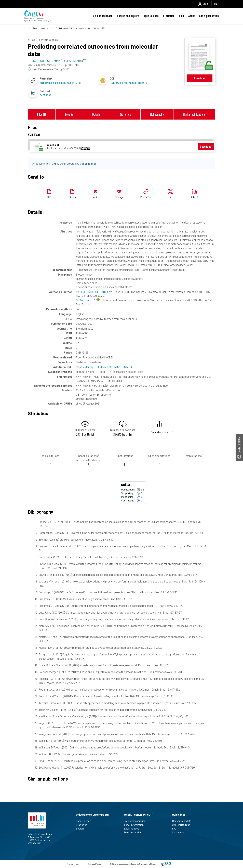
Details (96, 114)
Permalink (146, 197)
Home (42, 28)
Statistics (169, 16)
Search (81, 828)
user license (89, 163)
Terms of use (73, 864)
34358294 (45, 95)
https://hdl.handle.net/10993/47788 (60, 83)
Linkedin (194, 197)
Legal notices (133, 828)
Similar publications (194, 114)
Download (200, 78)
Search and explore (128, 16)
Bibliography (157, 114)
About (192, 16)
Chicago (119, 197)
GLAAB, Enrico (86, 300)
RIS (49, 197)
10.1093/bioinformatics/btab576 (128, 83)
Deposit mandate (183, 821)
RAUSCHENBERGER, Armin (94, 292)
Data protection (134, 832)
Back (35, 28)
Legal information (135, 825)
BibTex (72, 197)
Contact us (180, 832)
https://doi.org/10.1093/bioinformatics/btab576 (104, 367)
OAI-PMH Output (182, 825)
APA (95, 197)
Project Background (136, 821)
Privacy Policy (95, 864)
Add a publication (209, 16)
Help (181, 16)
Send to (69, 114)
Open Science (151, 16)
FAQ (176, 828)
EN (216, 4)
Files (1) (41, 114)
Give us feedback (103, 16)
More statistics (159, 432)
